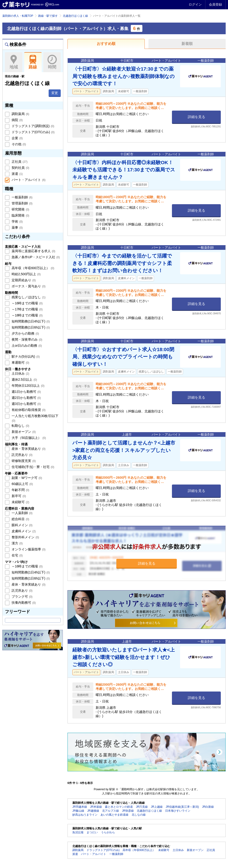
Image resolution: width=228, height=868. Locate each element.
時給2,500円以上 (26, 274)
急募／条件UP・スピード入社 (35, 257)
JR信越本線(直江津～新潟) (182, 807)
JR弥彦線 (128, 811)
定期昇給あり (23, 280)
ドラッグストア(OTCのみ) (33, 132)
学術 (17, 221)
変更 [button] (55, 93)
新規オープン (23, 432)
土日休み (20, 373)
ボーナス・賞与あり (28, 286)
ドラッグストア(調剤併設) (32, 126)
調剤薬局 (20, 114)
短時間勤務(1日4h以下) (30, 321)
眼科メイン (22, 525)
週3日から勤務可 (26, 404)
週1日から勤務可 (26, 392)
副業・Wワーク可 (26, 478)
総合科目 (20, 519)
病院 (17, 120)
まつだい (92, 832)
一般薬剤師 (22, 197)
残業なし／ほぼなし (28, 297)
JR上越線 (157, 807)
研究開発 (20, 209)
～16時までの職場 (27, 303)
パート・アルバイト (28, 180)
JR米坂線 (96, 807)
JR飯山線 (78, 811)
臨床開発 (20, 215)
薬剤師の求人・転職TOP (18, 16)
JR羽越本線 (80, 807)
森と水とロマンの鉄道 (119, 807)
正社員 (19, 162)
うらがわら (108, 832)
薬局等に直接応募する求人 (33, 251)
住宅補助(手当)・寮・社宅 (32, 467)
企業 (17, 138)
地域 (14, 62)
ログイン (195, 4)
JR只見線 (142, 807)
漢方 (17, 543)
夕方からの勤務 (25, 333)
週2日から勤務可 (26, 398)
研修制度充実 (23, 461)
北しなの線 (139, 815)
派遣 (17, 174)
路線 (33, 62)
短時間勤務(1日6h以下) (30, 327)
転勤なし (20, 426)
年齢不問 (20, 490)
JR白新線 (208, 807)
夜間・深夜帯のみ (27, 339)
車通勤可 (20, 363)
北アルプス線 (111, 811)
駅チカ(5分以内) (25, 356)
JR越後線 (93, 811)
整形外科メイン (25, 537)
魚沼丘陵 (78, 832)
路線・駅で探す (48, 16)
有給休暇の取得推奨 (28, 410)
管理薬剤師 (22, 203)
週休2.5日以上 (24, 380)
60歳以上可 (22, 484)
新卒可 (18, 496)
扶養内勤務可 (23, 603)
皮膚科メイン (23, 531)
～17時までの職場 (27, 309)
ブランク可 (22, 597)
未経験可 (20, 502)
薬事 (17, 227)
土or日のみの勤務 (26, 346)
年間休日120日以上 (28, 386)
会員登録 (215, 4)
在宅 (17, 555)
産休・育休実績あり (28, 449)
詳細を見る (196, 117)
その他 (18, 144)
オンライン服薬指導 (28, 549)
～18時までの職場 (27, 315)
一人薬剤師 (22, 513)
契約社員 (20, 168)
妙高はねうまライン (85, 815)
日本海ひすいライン (178, 811)
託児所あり (22, 455)
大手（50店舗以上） (28, 438)
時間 (52, 62)
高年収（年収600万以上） (32, 268)
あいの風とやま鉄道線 (114, 815)
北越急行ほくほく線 (75, 16)
